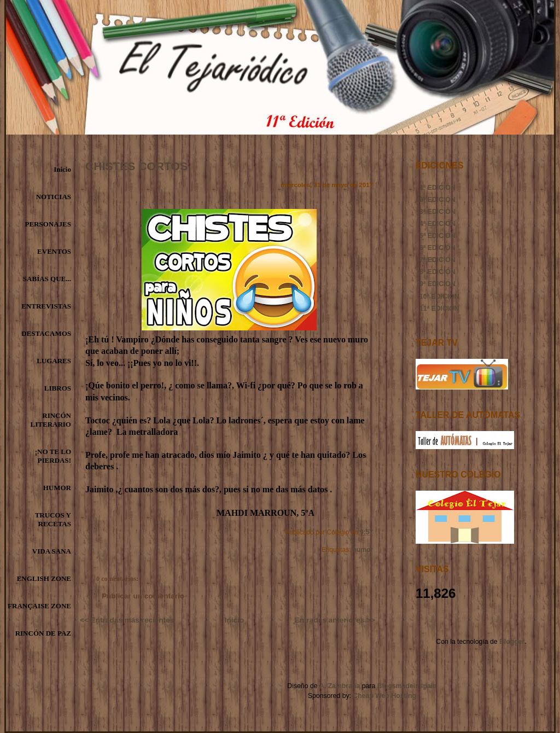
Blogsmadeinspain (406, 686)
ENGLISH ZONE (44, 578)
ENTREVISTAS (46, 306)
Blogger (512, 642)
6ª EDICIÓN (437, 248)
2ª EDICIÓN (437, 200)
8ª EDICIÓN (437, 272)
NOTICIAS (54, 197)
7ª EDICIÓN (437, 260)
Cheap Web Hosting (384, 696)
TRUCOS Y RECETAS (53, 519)
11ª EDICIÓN (439, 309)
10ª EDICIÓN (439, 296)
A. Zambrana (340, 686)
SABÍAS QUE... (47, 279)
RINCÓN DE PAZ (43, 633)
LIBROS (58, 388)
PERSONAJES (48, 224)
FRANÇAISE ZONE (39, 606)
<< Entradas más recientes (127, 620)
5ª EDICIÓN (437, 236)
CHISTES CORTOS (136, 166)
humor (363, 550)
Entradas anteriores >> (335, 620)
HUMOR (57, 488)
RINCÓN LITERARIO (51, 420)
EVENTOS (54, 251)
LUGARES (54, 361)
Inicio (62, 169)
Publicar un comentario (143, 596)
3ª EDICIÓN (437, 212)
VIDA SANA (52, 551)
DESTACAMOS (46, 333)
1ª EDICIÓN (437, 188)
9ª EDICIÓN (437, 284)
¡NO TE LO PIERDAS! (53, 456)
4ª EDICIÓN (437, 224)
